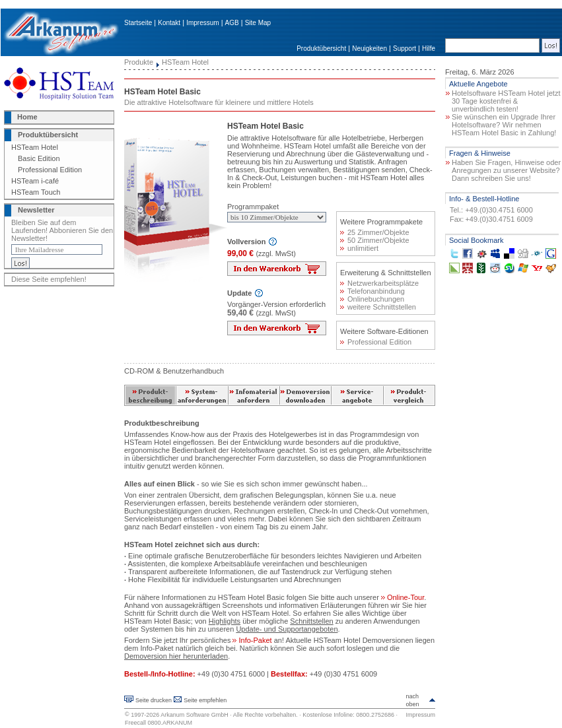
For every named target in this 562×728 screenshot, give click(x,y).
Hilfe (429, 49)
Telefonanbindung (372, 291)
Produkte (139, 62)
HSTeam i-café (35, 181)
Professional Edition (50, 170)
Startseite (138, 23)
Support (404, 49)
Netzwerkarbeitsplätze (379, 283)
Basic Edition (39, 158)
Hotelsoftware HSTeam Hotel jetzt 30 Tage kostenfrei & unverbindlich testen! (506, 101)
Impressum (202, 23)
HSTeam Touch (36, 192)
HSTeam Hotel (35, 147)
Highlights (225, 621)
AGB (232, 23)
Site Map (258, 23)
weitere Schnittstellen (378, 307)
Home (27, 117)
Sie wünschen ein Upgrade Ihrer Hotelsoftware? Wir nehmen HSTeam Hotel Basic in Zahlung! (504, 125)
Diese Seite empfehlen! (49, 279)
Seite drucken (154, 700)
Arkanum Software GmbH (194, 715)
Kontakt (169, 23)
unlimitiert (359, 248)
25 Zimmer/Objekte (375, 232)
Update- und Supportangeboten (287, 629)
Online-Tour (403, 597)
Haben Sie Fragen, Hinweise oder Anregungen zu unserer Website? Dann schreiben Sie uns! (506, 170)
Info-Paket (252, 640)
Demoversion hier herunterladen (176, 656)
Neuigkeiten (369, 49)
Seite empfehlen (205, 700)
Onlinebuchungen (372, 299)
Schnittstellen (311, 621)
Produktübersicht (321, 49)
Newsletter (36, 210)
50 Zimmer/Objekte (375, 240)
